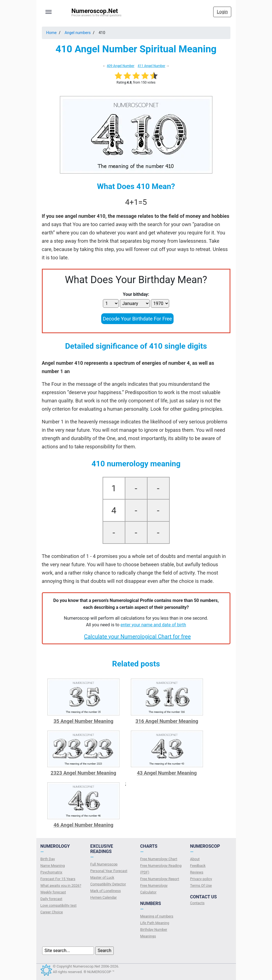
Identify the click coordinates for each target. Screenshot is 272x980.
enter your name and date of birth (153, 625)
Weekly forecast (53, 892)
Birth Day (48, 859)
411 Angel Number (151, 66)
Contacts (197, 903)
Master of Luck (102, 877)
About (195, 859)
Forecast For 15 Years (58, 879)
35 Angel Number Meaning (83, 721)
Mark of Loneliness (106, 891)
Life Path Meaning (155, 923)
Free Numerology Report (160, 879)
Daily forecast (51, 899)
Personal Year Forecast (109, 871)
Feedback (198, 866)
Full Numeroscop (104, 864)
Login (222, 12)
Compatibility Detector (108, 884)
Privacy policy (201, 879)
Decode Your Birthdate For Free (137, 319)
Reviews (197, 872)
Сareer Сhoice (52, 912)
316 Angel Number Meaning (167, 721)
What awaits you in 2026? (61, 885)
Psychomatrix (51, 872)
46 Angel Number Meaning (83, 825)
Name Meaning (53, 866)
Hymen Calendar (104, 897)
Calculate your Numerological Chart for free (137, 637)
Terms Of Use (201, 885)
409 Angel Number (121, 66)
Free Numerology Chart (159, 859)
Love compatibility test (59, 905)
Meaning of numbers (157, 916)
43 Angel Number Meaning (167, 773)
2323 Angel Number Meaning (84, 773)
